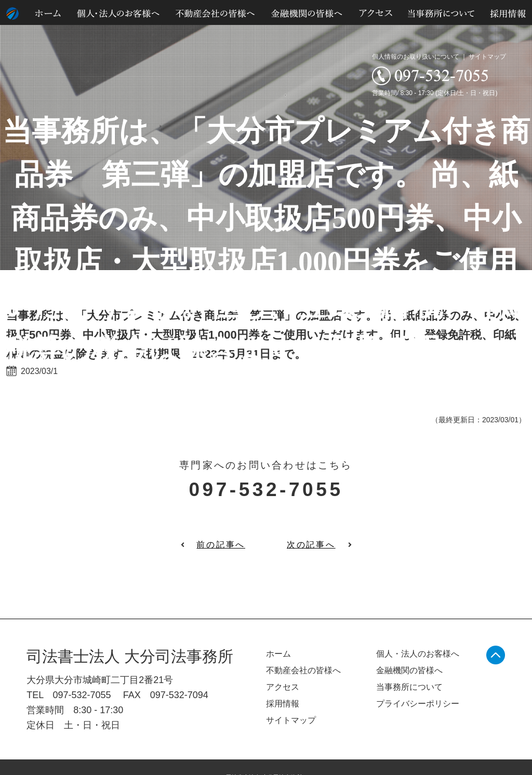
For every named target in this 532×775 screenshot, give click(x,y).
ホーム (278, 654)
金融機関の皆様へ (409, 670)
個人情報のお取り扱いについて (416, 57)
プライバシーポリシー (418, 704)
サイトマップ (487, 57)
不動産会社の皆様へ (303, 670)
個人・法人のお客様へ (418, 654)
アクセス (283, 687)
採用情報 (283, 704)
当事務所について (409, 687)
